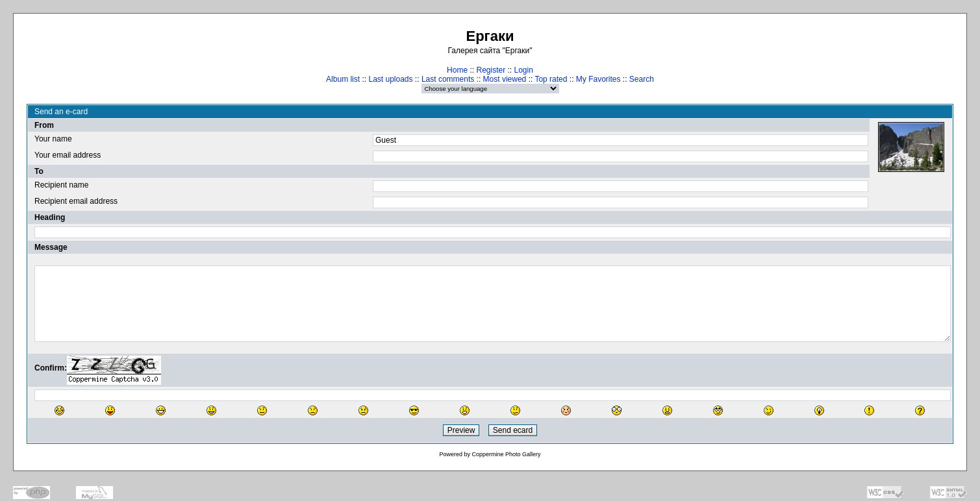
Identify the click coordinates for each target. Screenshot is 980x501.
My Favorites (598, 79)
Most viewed (505, 79)
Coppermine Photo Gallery (506, 454)
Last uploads (390, 79)
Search (642, 79)
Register (491, 70)
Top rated (551, 79)
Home (457, 70)
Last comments (448, 79)
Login (524, 70)
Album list (343, 79)
